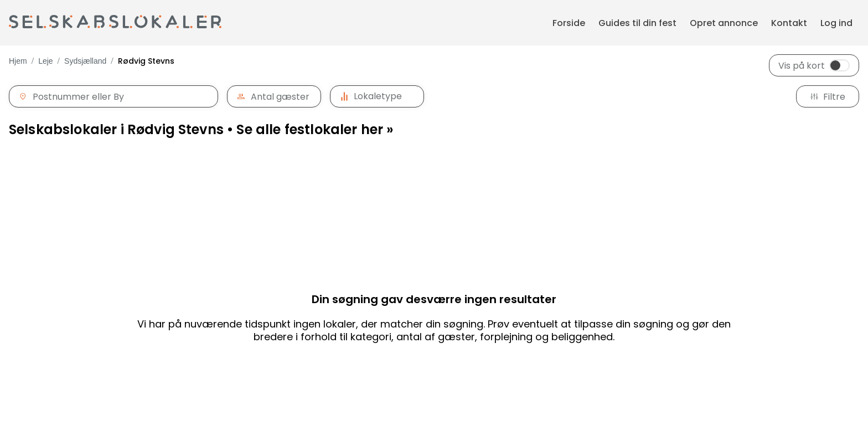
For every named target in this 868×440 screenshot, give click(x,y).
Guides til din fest (637, 23)
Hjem (18, 61)
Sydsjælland (85, 61)
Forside (569, 23)
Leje (45, 61)
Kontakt (789, 23)
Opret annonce (724, 23)
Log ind (836, 23)
